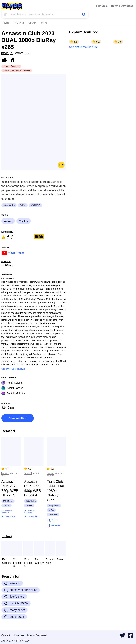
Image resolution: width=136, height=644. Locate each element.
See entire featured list (83, 47)
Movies (5, 23)
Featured (102, 6)
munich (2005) (16, 603)
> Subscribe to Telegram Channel (17, 70)
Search (32, 23)
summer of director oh (21, 590)
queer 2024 (14, 617)
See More (8, 517)
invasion (12, 583)
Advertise (18, 635)
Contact (6, 635)
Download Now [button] (18, 418)
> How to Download (11, 66)
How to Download (122, 6)
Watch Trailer (13, 252)
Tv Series (19, 23)
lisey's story (14, 597)
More (44, 23)
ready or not (15, 610)
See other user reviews (13, 369)
